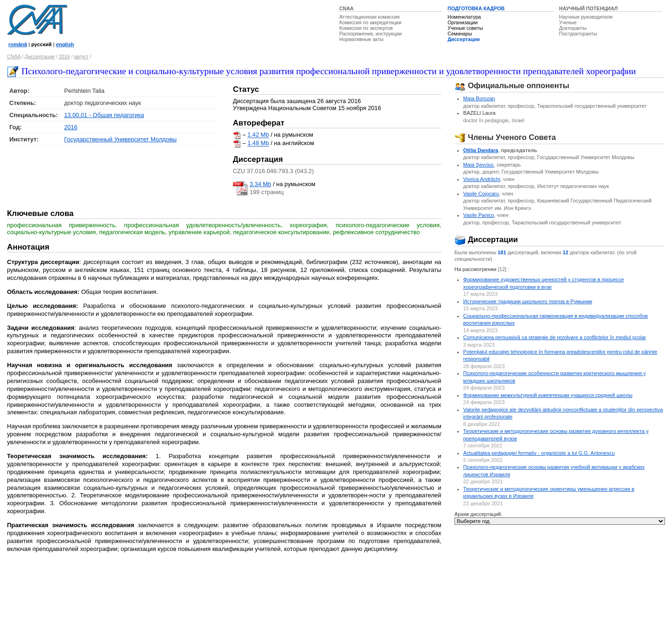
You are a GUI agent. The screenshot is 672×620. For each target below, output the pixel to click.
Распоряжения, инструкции (371, 34)
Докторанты (573, 28)
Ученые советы (465, 28)
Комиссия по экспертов (366, 28)
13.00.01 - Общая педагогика (104, 115)
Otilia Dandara (481, 150)
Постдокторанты (578, 34)
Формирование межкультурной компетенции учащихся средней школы (548, 395)
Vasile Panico (479, 215)
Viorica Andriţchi (482, 179)
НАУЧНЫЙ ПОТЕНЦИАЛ (588, 8)
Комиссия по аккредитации (370, 22)
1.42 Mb (258, 135)
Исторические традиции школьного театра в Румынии (528, 301)
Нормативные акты (361, 39)
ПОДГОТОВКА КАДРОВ (476, 8)
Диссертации (464, 39)
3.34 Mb (260, 184)
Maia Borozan (479, 98)
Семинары (460, 34)
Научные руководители (586, 17)
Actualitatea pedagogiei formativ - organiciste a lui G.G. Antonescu (539, 453)
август (81, 56)
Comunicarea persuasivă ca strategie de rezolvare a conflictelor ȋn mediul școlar (555, 337)
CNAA (346, 8)
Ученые (568, 22)
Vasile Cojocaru (481, 194)
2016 (64, 56)
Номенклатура (464, 17)
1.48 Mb (258, 143)
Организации (462, 22)
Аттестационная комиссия (369, 17)
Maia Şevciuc (479, 165)
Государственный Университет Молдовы (120, 139)
